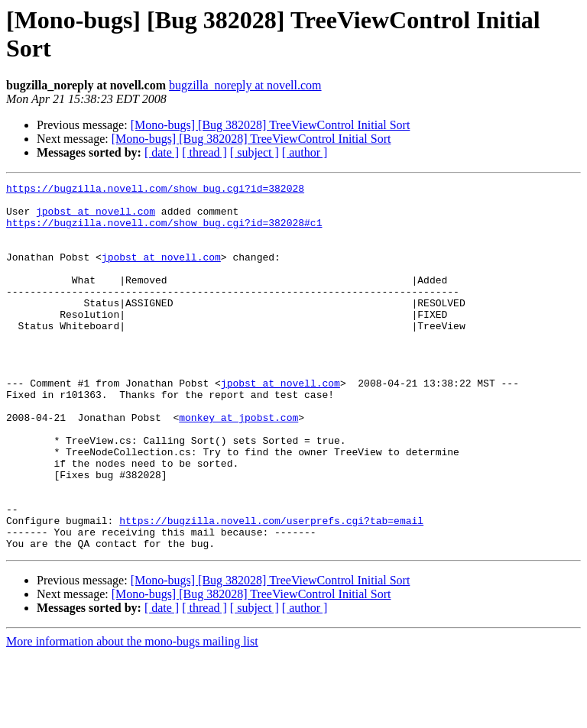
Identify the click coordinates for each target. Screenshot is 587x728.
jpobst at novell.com (96, 218)
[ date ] (162, 152)
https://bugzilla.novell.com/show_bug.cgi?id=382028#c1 (164, 231)
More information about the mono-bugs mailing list (132, 715)
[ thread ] (204, 152)
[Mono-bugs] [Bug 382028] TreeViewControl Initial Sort (271, 125)
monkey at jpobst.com (238, 465)
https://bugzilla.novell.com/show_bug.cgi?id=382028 (155, 190)
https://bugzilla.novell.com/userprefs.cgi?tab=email (271, 589)
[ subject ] (255, 152)
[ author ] (305, 152)
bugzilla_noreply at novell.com (245, 85)
